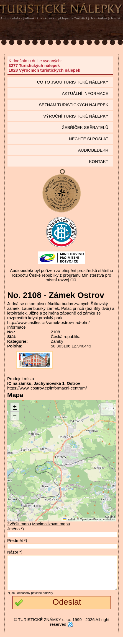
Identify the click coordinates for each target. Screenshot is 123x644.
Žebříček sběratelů (85, 127)
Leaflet (69, 519)
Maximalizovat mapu (51, 524)
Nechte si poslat (89, 139)
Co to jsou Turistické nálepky (73, 82)
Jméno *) (16, 529)
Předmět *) (17, 540)
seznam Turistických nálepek (74, 105)
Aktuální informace (85, 93)
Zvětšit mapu (19, 524)
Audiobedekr (93, 150)
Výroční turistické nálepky (76, 116)
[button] (15, 407)
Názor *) (15, 552)
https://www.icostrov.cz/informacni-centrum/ (47, 388)
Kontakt (99, 161)
